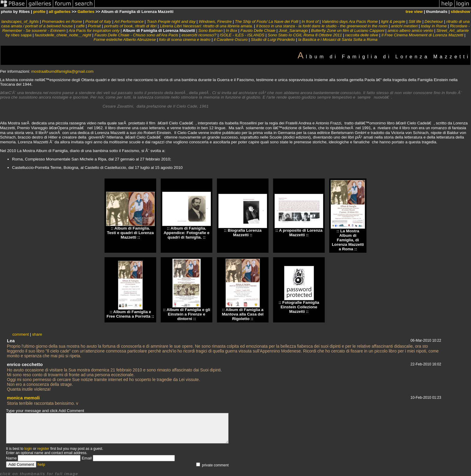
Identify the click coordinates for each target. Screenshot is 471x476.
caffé (80, 26)
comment (21, 334)
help (41, 464)
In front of (310, 21)
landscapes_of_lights (20, 21)
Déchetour (434, 21)
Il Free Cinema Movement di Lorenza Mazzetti (422, 35)
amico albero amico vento (410, 31)
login (28, 449)
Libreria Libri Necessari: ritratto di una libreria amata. (206, 26)
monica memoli (23, 398)
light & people (393, 21)
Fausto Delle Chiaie (258, 31)
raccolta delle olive (362, 35)
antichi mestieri (404, 26)
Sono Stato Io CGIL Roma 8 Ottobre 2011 (305, 35)
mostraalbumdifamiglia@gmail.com (62, 71)
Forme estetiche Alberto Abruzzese (125, 40)
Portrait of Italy (98, 21)
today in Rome (434, 26)
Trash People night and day (171, 21)
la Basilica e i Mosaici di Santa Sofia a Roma (338, 40)
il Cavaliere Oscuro (231, 40)
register (43, 449)
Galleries (86, 12)
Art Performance (129, 21)
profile (39, 12)
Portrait (94, 26)
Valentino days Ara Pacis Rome (350, 21)
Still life (415, 21)
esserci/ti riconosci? (199, 35)
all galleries (60, 12)
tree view (414, 12)
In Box (232, 31)
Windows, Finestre (215, 21)
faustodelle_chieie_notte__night (63, 35)
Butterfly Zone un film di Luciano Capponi (348, 31)
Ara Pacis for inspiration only (94, 31)
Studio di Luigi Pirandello (273, 40)
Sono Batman (210, 31)
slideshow (460, 12)
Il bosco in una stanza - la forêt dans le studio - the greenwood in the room (322, 26)
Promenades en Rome (62, 21)
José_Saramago (293, 31)
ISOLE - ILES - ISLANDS (242, 35)
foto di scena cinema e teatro (185, 40)
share (37, 334)
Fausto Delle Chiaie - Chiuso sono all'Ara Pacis (136, 35)
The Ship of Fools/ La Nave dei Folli (267, 21)
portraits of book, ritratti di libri (130, 26)
